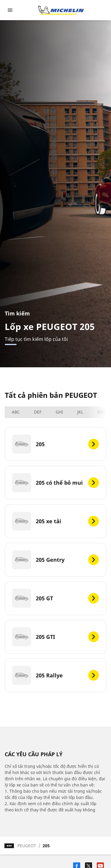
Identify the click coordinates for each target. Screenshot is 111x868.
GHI (59, 412)
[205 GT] (55, 598)
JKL (80, 412)
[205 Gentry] (55, 560)
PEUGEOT (27, 846)
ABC (16, 412)
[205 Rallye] (55, 675)
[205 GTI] (55, 637)
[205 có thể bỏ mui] (55, 483)
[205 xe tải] (55, 521)
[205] (55, 444)
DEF (38, 412)
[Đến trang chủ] (61, 10)
